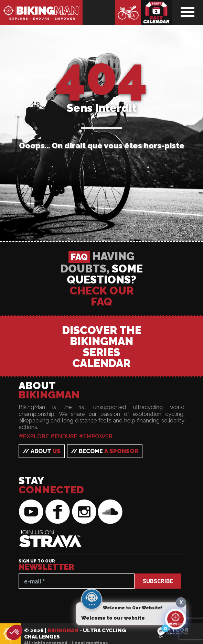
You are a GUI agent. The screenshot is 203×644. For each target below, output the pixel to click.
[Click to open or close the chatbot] (175, 621)
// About (42, 629)
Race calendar (157, 12)
